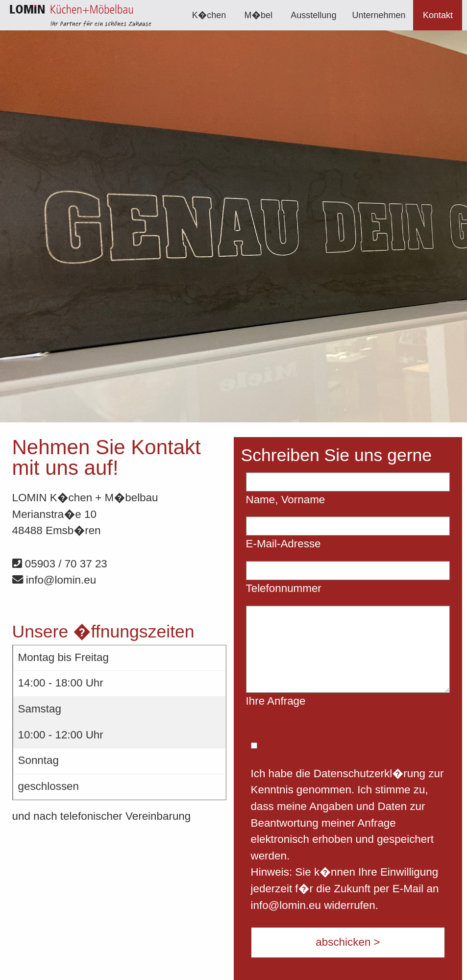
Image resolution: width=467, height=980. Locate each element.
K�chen (209, 15)
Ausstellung (313, 15)
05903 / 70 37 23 (60, 564)
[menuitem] (209, 15)
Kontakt (438, 15)
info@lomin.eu (54, 580)
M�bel (258, 15)
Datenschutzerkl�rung (369, 773)
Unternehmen (379, 15)
